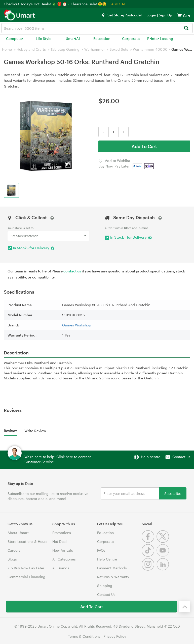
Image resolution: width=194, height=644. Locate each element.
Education (102, 38)
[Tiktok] (149, 555)
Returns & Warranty (113, 577)
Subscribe (173, 493)
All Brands (61, 568)
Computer (15, 38)
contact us (72, 271)
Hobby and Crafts (31, 49)
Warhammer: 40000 (150, 49)
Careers (14, 550)
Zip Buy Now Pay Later (26, 568)
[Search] (186, 28)
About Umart (18, 533)
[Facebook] (149, 541)
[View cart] (179, 15)
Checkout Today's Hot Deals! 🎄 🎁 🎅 (36, 4)
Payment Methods (112, 568)
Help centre (151, 457)
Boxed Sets (119, 49)
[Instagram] (149, 569)
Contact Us (106, 594)
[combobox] (97, 28)
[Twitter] (163, 541)
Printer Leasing (160, 38)
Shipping (105, 586)
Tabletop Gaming (65, 49)
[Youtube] (163, 555)
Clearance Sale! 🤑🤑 (89, 4)
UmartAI (73, 38)
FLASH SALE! (118, 4)
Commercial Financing (26, 577)
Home (7, 49)
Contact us (181, 457)
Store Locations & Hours (27, 541)
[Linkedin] (163, 569)
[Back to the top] (185, 606)
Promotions (62, 533)
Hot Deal (60, 541)
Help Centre (107, 559)
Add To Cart (144, 146)
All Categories (64, 559)
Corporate (131, 38)
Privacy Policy (115, 636)
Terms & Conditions (84, 636)
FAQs (101, 550)
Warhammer (94, 49)
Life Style (44, 38)
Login (151, 15)
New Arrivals (63, 550)
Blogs (12, 559)
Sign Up (165, 15)
